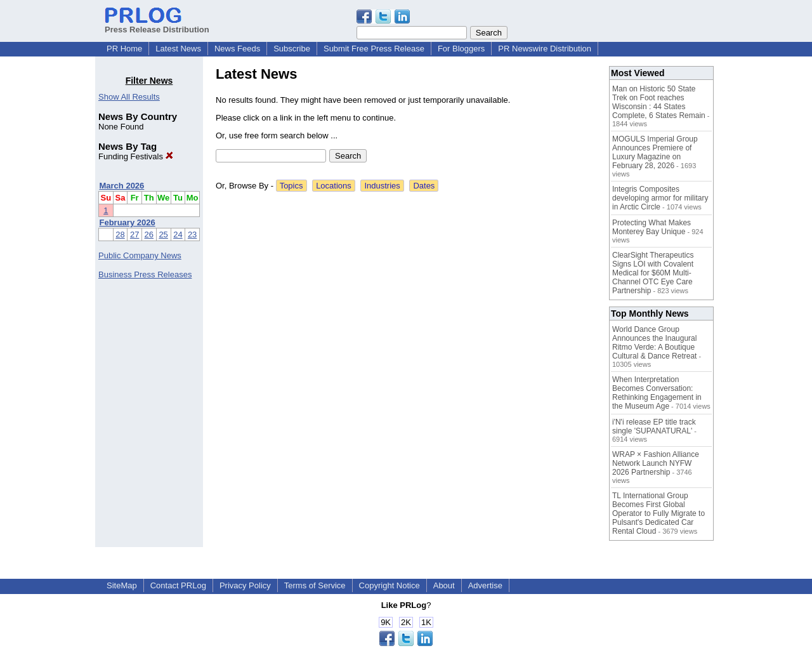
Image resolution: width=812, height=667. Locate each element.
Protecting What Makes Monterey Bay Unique (652, 227)
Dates (424, 186)
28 (120, 234)
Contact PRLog (178, 585)
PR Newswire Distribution (545, 49)
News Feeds (237, 49)
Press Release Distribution (157, 25)
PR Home (124, 49)
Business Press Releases (145, 274)
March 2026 (122, 186)
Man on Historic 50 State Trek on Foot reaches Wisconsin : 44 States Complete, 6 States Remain (659, 102)
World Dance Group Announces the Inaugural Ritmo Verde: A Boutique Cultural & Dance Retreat (654, 343)
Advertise (485, 585)
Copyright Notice (390, 585)
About (444, 585)
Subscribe (292, 49)
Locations (334, 186)
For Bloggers (461, 49)
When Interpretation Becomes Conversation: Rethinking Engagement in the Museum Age (657, 393)
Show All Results (129, 97)
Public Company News (140, 255)
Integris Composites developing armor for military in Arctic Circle (660, 198)
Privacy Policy (245, 585)
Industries (382, 186)
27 (134, 234)
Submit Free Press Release (374, 49)
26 (149, 234)
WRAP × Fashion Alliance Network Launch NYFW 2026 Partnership (656, 463)
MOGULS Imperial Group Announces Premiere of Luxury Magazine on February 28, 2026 (655, 152)
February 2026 (128, 222)
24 (178, 234)
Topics (291, 186)
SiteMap (122, 585)
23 (192, 234)
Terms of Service (315, 585)
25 (163, 234)
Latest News (178, 49)
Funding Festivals (136, 156)
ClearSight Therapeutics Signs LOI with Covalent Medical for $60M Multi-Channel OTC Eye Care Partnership (653, 273)
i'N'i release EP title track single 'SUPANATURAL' (654, 426)
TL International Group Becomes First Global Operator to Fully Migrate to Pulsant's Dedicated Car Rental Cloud (658, 513)
